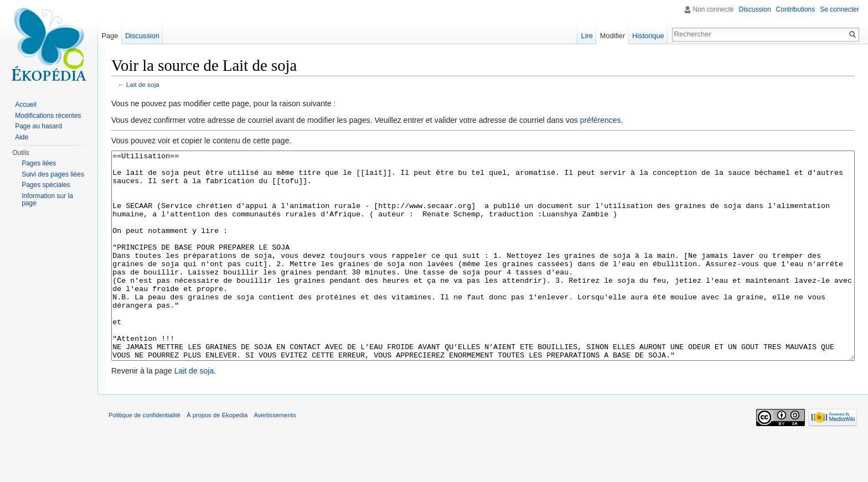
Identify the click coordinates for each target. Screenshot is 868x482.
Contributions (796, 9)
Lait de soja (143, 84)
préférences (601, 120)
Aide (22, 137)
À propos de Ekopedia (217, 457)
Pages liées (39, 163)
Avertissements (275, 457)
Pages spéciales (46, 185)
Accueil (26, 105)
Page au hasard (38, 126)
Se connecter (839, 9)
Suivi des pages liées (53, 174)
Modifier (613, 36)
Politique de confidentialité (144, 457)
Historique (648, 36)
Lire (587, 36)
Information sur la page (47, 200)
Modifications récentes (48, 116)
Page (110, 36)
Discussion (755, 9)
